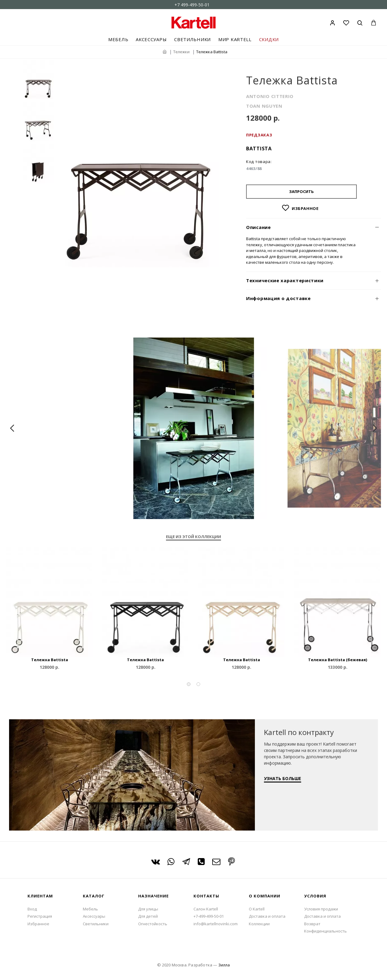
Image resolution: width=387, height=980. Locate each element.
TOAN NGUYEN (264, 106)
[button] (189, 684)
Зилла (224, 965)
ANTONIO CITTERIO (270, 96)
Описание (259, 227)
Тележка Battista (50, 660)
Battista (259, 149)
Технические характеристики (285, 280)
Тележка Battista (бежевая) (338, 660)
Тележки (181, 52)
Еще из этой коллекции (193, 537)
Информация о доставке (278, 298)
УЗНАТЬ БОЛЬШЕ (283, 778)
